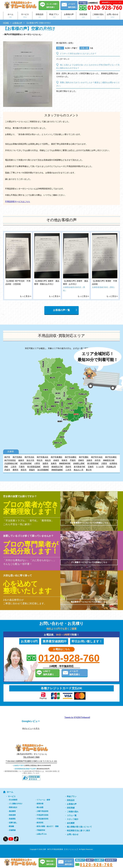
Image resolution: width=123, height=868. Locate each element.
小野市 (37, 463)
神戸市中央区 (97, 457)
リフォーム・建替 (43, 800)
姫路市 (21, 460)
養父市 (89, 470)
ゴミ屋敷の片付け (16, 804)
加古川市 (30, 460)
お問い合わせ (113, 16)
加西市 (45, 463)
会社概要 (71, 823)
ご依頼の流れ (98, 16)
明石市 (40, 460)
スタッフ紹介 (73, 819)
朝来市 (65, 460)
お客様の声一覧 (61, 310)
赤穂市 (56, 460)
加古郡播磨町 (43, 470)
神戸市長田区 (10, 460)
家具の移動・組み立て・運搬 (48, 826)
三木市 (68, 470)
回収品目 (40, 16)
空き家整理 (13, 800)
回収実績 (83, 16)
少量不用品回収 (43, 811)
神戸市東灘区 (57, 457)
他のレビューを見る (31, 728)
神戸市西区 (17, 457)
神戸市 (7, 457)
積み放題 (40, 807)
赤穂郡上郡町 (79, 463)
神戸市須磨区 (71, 457)
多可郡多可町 (80, 467)
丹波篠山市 (111, 467)
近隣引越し (13, 823)
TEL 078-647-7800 (31, 757)
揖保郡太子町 (57, 467)
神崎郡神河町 (65, 463)
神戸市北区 (29, 457)
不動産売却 (41, 830)
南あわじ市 (79, 470)
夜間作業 (40, 804)
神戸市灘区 (84, 457)
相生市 (48, 460)
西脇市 (32, 470)
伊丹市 (98, 460)
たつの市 (100, 467)
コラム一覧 (72, 815)
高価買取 (12, 819)
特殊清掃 (12, 815)
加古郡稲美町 (26, 463)
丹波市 (7, 470)
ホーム (10, 16)
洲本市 (46, 467)
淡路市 (89, 460)
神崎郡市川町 (109, 460)
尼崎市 (81, 460)
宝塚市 (91, 467)
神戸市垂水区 (43, 457)
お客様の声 (69, 16)
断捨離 (11, 826)
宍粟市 (22, 467)
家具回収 (40, 823)
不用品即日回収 (43, 815)
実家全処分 (13, 807)
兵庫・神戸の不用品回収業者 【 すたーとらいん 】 (60, 849)
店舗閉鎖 (12, 830)
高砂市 (68, 467)
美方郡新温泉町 (34, 467)
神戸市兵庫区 (111, 457)
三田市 (14, 467)
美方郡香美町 (93, 463)
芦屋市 (73, 460)
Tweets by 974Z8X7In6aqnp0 (77, 717)
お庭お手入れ (42, 834)
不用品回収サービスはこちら (18, 201)
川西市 (104, 463)
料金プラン (54, 16)
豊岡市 (15, 470)
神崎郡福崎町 (57, 470)
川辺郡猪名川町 (11, 463)
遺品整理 (12, 811)
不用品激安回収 (43, 819)
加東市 (54, 463)
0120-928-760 (69, 658)
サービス (25, 16)
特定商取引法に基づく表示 (78, 831)
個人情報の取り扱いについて (79, 827)
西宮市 (24, 470)
